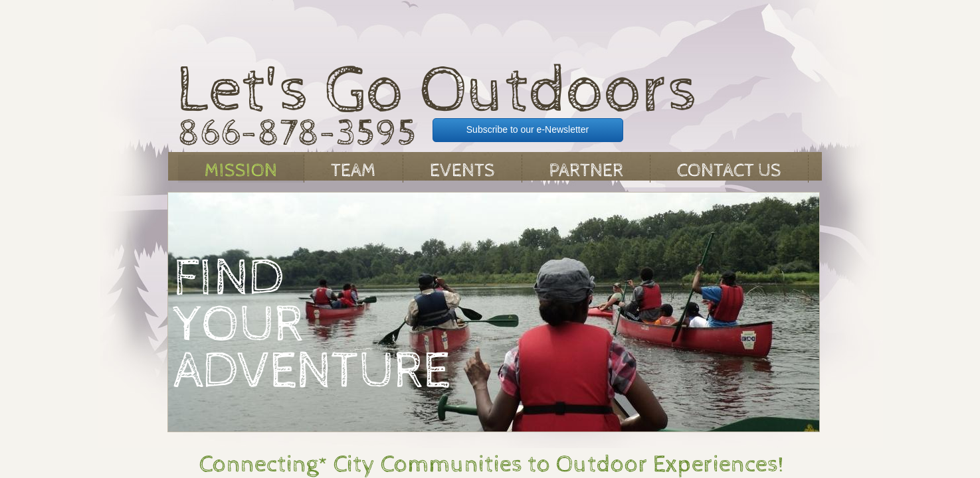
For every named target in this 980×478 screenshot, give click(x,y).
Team (353, 171)
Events (462, 171)
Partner (586, 171)
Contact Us (729, 171)
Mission (241, 171)
